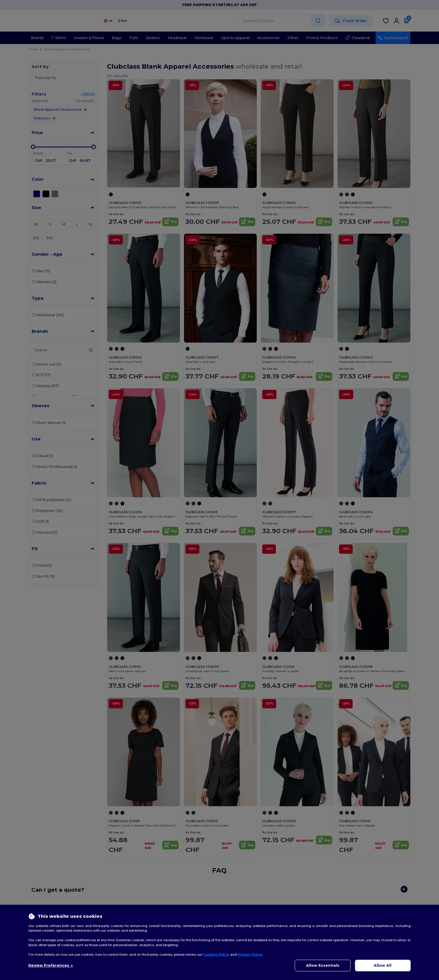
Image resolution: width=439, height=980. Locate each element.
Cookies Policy (216, 955)
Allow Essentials (323, 965)
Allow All (383, 965)
